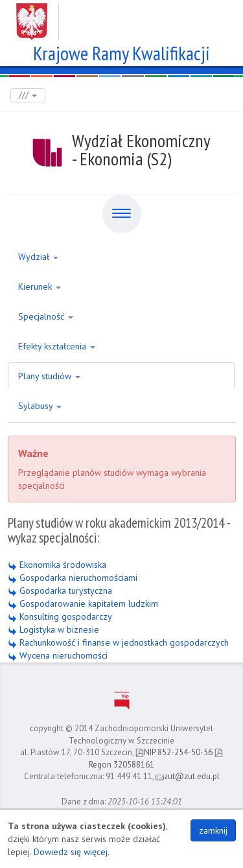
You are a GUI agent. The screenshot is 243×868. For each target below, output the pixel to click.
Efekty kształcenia (57, 346)
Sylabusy (40, 406)
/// (28, 95)
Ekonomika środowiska (57, 565)
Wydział (38, 257)
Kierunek (40, 287)
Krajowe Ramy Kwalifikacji (121, 52)
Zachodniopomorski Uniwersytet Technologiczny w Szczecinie (121, 17)
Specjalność (46, 316)
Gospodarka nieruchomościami (73, 578)
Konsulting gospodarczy (60, 616)
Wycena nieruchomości (58, 655)
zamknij (213, 830)
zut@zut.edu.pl (188, 776)
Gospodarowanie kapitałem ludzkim (83, 604)
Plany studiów (49, 376)
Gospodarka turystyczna (60, 591)
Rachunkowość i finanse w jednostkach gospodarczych (118, 642)
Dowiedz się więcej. (72, 852)
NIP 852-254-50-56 (174, 752)
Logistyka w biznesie (53, 629)
